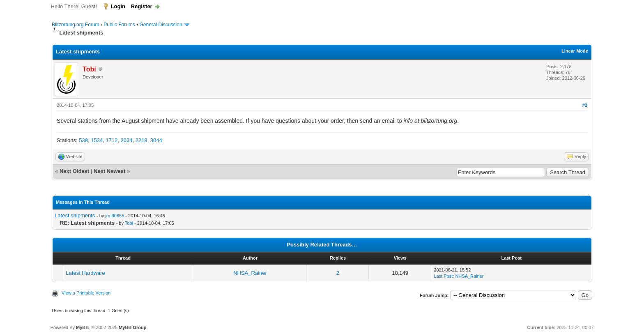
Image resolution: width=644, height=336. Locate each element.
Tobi (129, 223)
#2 (585, 105)
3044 (156, 140)
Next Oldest (74, 171)
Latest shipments (75, 215)
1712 (112, 140)
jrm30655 (115, 216)
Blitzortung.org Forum (75, 25)
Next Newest (109, 171)
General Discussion (161, 25)
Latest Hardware (85, 273)
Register (142, 6)
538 (83, 140)
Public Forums (119, 25)
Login (118, 6)
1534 (97, 140)
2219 (141, 140)
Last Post (443, 276)
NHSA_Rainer (250, 273)
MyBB (82, 327)
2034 (127, 140)
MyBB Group (132, 327)
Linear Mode (575, 51)
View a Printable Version (86, 293)
